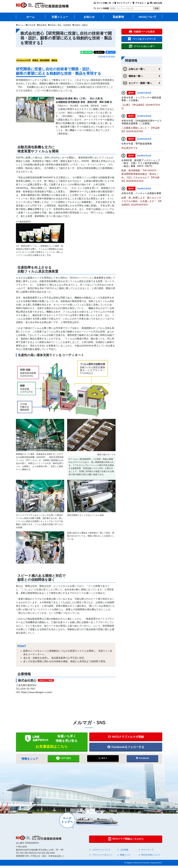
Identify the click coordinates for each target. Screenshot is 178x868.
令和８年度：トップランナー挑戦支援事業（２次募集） (141, 99)
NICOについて (148, 17)
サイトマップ (121, 3)
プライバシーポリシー (102, 857)
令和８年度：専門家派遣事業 (137, 144)
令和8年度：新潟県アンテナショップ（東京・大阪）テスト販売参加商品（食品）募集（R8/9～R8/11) (141, 163)
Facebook (142, 760)
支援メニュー (60, 17)
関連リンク (125, 857)
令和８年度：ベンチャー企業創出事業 (141, 193)
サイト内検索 (103, 8)
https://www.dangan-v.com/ (37, 692)
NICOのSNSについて (151, 857)
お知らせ (89, 17)
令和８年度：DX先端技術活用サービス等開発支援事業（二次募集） (142, 122)
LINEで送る (63, 761)
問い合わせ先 (154, 3)
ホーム (30, 17)
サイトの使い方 (102, 3)
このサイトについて (101, 852)
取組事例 (118, 17)
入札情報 (124, 852)
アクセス (138, 3)
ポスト (103, 760)
